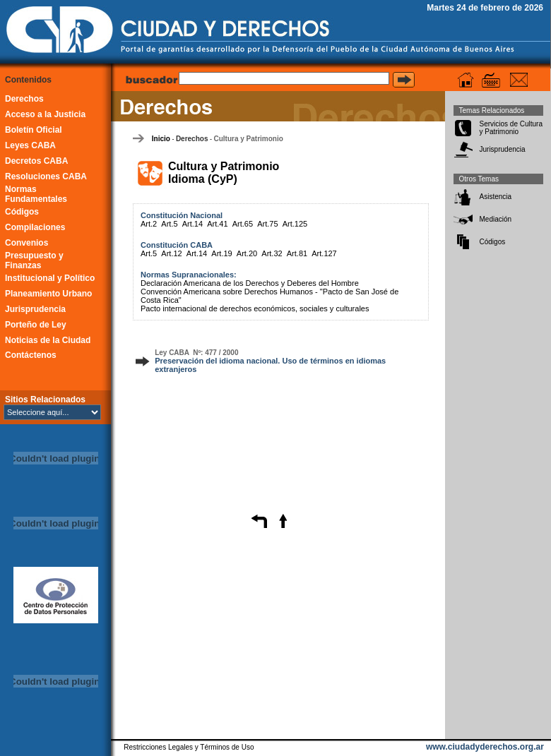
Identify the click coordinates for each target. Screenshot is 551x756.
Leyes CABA (30, 145)
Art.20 (247, 253)
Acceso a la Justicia (45, 114)
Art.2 (149, 224)
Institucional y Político (50, 278)
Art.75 (267, 224)
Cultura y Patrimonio (248, 139)
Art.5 (169, 224)
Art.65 (243, 224)
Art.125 (295, 224)
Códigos (22, 212)
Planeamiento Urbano (48, 294)
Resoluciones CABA (46, 176)
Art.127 (324, 253)
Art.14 (192, 224)
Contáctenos (31, 355)
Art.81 (297, 253)
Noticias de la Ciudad (48, 340)
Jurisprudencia (35, 309)
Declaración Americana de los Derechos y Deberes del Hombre (250, 283)
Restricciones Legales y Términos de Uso (189, 747)
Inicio (161, 139)
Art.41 (217, 224)
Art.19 (221, 253)
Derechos (24, 99)
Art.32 (272, 253)
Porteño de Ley (36, 325)
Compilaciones (35, 227)
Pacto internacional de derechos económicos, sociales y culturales (255, 308)
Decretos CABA (36, 161)
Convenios (26, 243)
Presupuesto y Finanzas (34, 260)
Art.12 (171, 253)
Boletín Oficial (34, 130)
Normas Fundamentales (36, 194)
